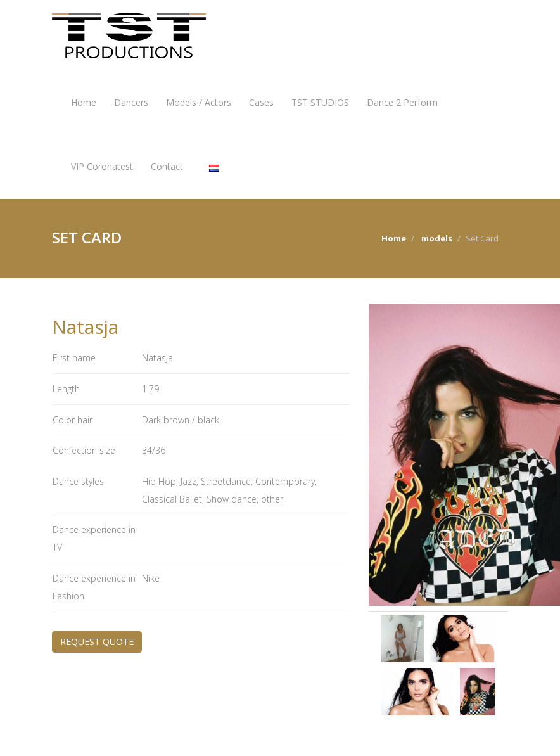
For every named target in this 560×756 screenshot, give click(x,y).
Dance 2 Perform (402, 102)
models (437, 238)
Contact (167, 166)
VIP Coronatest (102, 166)
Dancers (131, 102)
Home (84, 102)
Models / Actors (199, 102)
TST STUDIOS (320, 102)
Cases (261, 102)
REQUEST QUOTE (97, 642)
